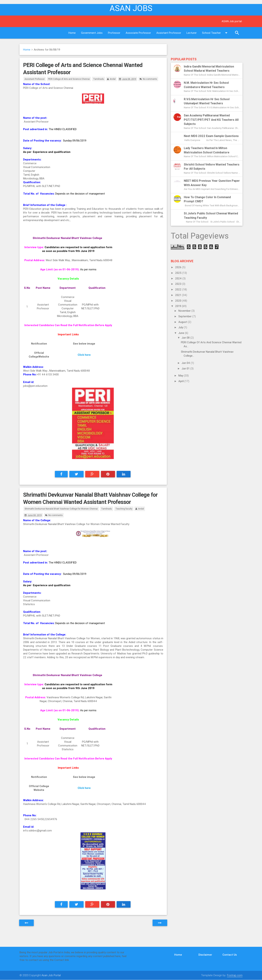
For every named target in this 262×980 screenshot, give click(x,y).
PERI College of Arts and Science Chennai (69, 79)
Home (72, 33)
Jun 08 (186, 338)
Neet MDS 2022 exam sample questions (211, 136)
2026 (179, 267)
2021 (179, 295)
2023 (179, 284)
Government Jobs (92, 33)
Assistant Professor (169, 33)
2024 (179, 278)
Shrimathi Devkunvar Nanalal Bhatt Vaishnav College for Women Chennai (61, 509)
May (181, 375)
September (185, 316)
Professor (114, 33)
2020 (179, 301)
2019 (178, 306)
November (185, 311)
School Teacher (216, 33)
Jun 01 (186, 368)
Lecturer (192, 33)
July (181, 327)
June (182, 333)
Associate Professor (138, 33)
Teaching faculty (124, 509)
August (183, 322)
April (181, 381)
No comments (150, 79)
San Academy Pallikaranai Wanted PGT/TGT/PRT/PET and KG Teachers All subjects (211, 120)
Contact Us (230, 955)
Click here (84, 355)
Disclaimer (205, 955)
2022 (179, 289)
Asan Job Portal (51, 975)
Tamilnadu (99, 79)
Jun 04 (186, 363)
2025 (179, 273)
